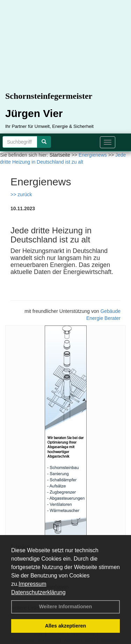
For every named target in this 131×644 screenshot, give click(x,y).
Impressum (32, 584)
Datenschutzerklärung (38, 592)
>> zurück (21, 194)
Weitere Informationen (66, 607)
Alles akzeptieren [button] (66, 626)
